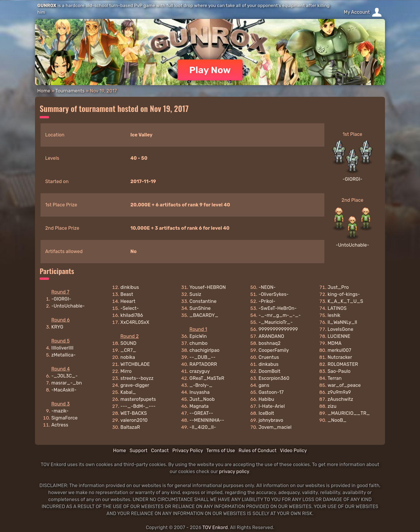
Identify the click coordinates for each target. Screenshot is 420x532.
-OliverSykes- (273, 294)
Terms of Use (221, 451)
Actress (60, 425)
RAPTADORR (203, 364)
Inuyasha (200, 392)
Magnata (199, 406)
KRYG (57, 327)
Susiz (196, 294)
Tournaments (70, 91)
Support (138, 451)
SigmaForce (64, 418)
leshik (334, 315)
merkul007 (339, 350)
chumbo (199, 343)
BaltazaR (130, 427)
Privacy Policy (188, 451)
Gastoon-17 (271, 392)
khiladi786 (132, 315)
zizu (332, 406)
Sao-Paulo (339, 371)
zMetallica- (64, 355)
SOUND (128, 343)
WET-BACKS (134, 413)
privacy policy (234, 472)
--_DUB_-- (203, 357)
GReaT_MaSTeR (207, 378)
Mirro (126, 371)
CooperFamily (274, 350)
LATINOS (337, 308)
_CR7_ (128, 350)
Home (44, 91)
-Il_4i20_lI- (203, 427)
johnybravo (271, 420)
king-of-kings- (344, 294)
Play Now (210, 70)
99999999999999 (278, 329)
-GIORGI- (352, 179)
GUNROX (47, 6)
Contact (160, 451)
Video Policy (293, 451)
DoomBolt (269, 371)
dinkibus (130, 287)
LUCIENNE (339, 336)
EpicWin (198, 336)
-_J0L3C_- (64, 376)
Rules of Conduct (258, 451)
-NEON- (267, 287)
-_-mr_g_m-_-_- (280, 315)
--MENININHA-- (207, 420)
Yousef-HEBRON (208, 287)
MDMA (335, 343)
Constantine (203, 301)
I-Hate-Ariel (272, 406)
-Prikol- (267, 301)
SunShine (200, 308)
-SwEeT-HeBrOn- (278, 308)
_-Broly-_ (201, 385)
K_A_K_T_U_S (345, 301)
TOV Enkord (215, 527)
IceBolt (266, 413)
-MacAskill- (64, 390)
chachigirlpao (205, 350)
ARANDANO (271, 336)
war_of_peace (344, 385)
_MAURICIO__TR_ (349, 413)
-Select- (130, 308)
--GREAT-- (201, 413)
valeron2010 (134, 420)
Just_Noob (202, 399)
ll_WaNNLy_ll (342, 322)
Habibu (266, 399)
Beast (127, 294)
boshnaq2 (269, 343)
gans (264, 385)
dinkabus (268, 364)
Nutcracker (340, 357)
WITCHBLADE (135, 364)
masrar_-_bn (67, 383)
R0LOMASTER (343, 364)
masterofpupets (138, 399)
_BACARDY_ (204, 315)
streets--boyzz (137, 378)
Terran (335, 378)
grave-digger (135, 385)
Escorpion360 (274, 378)
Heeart (128, 301)
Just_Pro (338, 287)
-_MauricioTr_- (275, 322)
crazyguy (200, 371)
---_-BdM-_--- (138, 406)
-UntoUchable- (352, 245)
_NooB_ (337, 420)
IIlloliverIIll (62, 348)
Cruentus (269, 357)
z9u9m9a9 (339, 392)
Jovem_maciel (275, 427)
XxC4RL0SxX (135, 322)
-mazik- (60, 411)
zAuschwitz (340, 399)
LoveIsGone (340, 329)
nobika (128, 357)
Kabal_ (128, 392)
